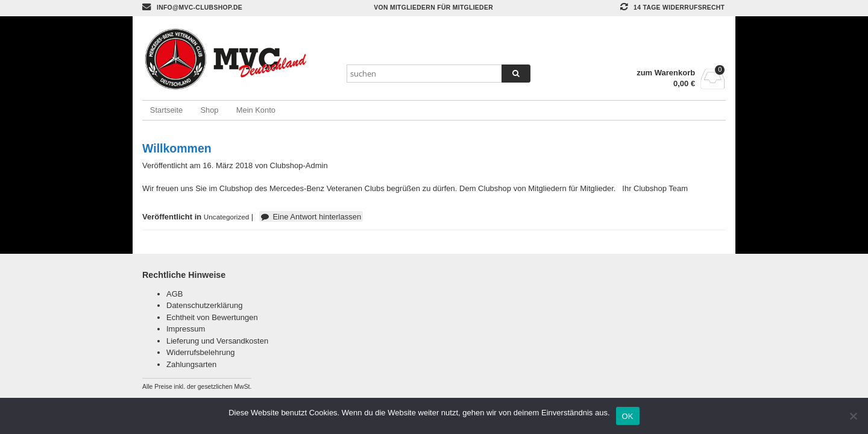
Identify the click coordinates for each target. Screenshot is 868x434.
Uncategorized (226, 217)
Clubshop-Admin (299, 165)
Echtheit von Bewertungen (212, 317)
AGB (175, 294)
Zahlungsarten (191, 364)
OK (628, 416)
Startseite (166, 110)
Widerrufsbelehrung (200, 352)
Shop (209, 110)
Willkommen (177, 148)
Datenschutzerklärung (204, 305)
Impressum (186, 329)
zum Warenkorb (666, 73)
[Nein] (853, 416)
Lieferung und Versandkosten (217, 341)
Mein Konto (256, 110)
